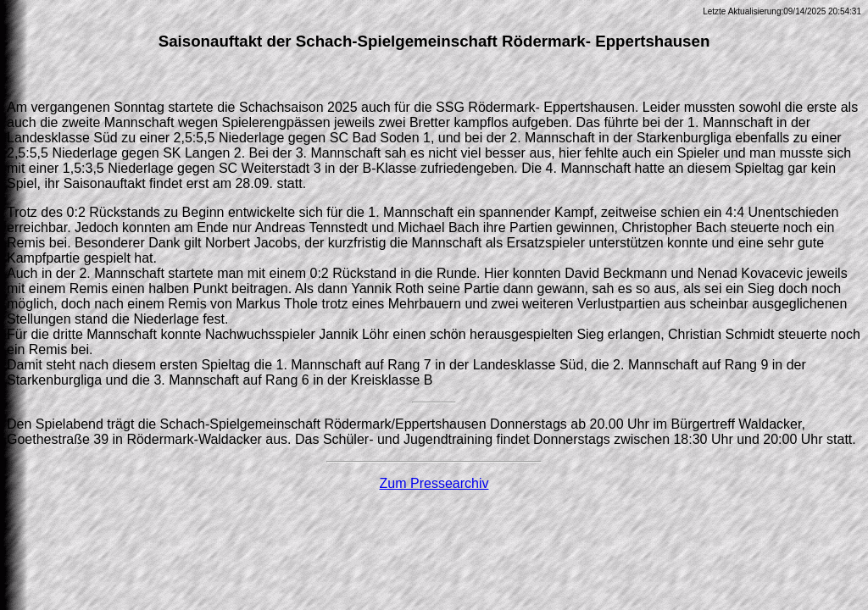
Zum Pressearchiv (434, 483)
